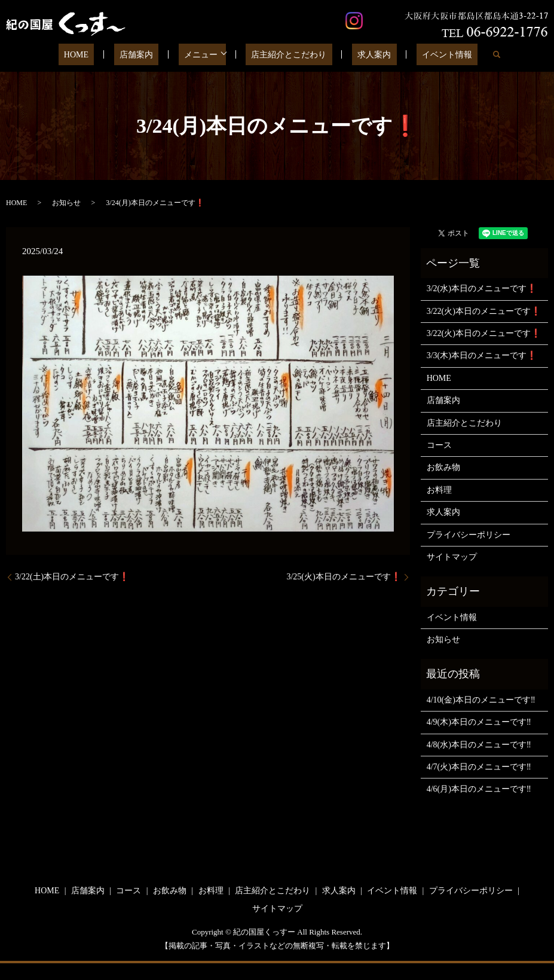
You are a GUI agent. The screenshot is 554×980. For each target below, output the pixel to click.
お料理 (439, 490)
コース (439, 445)
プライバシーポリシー (469, 535)
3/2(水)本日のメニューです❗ (482, 288)
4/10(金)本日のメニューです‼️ (481, 700)
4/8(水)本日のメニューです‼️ (479, 745)
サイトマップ (452, 557)
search (467, 54)
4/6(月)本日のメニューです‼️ (479, 789)
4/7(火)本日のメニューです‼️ (479, 767)
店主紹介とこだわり (286, 55)
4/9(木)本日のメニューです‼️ (479, 722)
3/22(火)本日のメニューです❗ (484, 311)
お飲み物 (443, 467)
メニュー (203, 55)
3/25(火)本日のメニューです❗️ (343, 577)
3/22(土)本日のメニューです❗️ (72, 577)
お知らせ (66, 203)
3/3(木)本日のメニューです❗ (482, 355)
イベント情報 (423, 55)
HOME (101, 55)
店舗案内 (150, 55)
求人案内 (361, 55)
